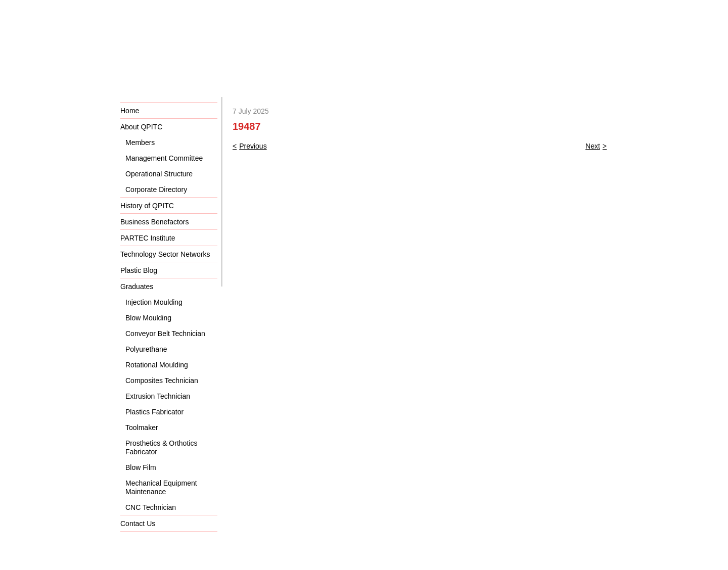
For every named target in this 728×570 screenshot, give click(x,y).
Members (140, 142)
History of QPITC (147, 206)
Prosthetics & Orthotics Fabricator (161, 447)
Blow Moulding (148, 318)
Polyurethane (146, 349)
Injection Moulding (154, 302)
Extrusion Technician (158, 396)
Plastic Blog (139, 270)
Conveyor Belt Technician (165, 334)
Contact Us (138, 524)
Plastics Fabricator (154, 412)
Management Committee (164, 158)
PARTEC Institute (148, 238)
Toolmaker (142, 428)
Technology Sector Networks (165, 254)
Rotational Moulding (157, 365)
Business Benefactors (154, 222)
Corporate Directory (156, 189)
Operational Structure (159, 174)
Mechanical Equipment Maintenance (161, 487)
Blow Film (141, 467)
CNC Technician (151, 507)
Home (130, 111)
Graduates (137, 287)
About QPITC (141, 127)
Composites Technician (162, 381)
